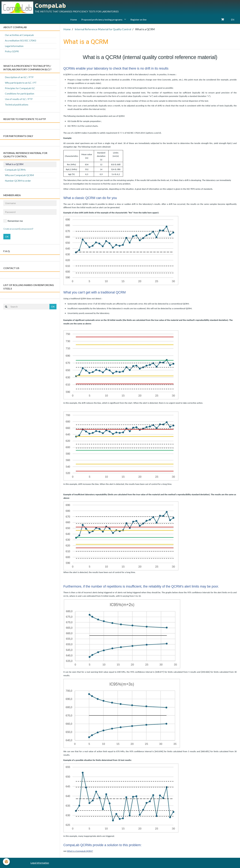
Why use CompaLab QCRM (19, 175)
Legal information (14, 46)
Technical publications (17, 104)
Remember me (13, 221)
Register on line (139, 19)
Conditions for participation (20, 93)
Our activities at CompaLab (19, 35)
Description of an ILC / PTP (19, 77)
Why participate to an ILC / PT (21, 83)
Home (73, 19)
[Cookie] (7, 862)
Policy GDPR (12, 51)
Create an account (11, 229)
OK (7, 237)
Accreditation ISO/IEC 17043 (20, 40)
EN (233, 19)
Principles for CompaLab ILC (20, 88)
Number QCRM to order (18, 181)
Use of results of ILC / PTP (19, 99)
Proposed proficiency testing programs (102, 19)
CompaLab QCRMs (15, 170)
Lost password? (27, 229)
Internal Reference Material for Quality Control (103, 29)
